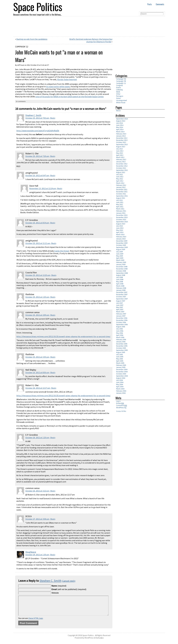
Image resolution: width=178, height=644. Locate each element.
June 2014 (120, 125)
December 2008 (122, 267)
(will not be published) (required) (69, 589)
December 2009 (122, 241)
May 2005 (120, 359)
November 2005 (122, 346)
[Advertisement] (137, 54)
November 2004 (122, 372)
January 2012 (121, 187)
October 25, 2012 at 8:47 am (37, 175)
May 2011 (120, 205)
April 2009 (120, 258)
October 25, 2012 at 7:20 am (37, 156)
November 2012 (122, 166)
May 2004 (120, 385)
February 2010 (121, 237)
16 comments (21, 101)
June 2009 (120, 254)
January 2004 (121, 393)
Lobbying (119, 90)
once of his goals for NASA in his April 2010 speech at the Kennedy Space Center (69, 97)
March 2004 (120, 389)
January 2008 (121, 290)
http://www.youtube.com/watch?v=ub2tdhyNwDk (38, 131)
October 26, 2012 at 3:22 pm (37, 491)
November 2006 (122, 320)
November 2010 (122, 217)
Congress (119, 85)
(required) (59, 586)
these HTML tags (36, 622)
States (118, 98)
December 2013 (122, 138)
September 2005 (122, 350)
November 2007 (122, 295)
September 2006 (122, 325)
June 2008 (120, 280)
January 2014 (121, 136)
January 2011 (121, 213)
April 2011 (120, 207)
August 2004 (121, 378)
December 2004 (122, 370)
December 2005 (122, 344)
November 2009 (122, 243)
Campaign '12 (22, 47)
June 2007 (120, 305)
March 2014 (120, 132)
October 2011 (121, 194)
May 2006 (120, 333)
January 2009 (121, 265)
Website (55, 593)
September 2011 (122, 196)
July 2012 (119, 175)
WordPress (89, 642)
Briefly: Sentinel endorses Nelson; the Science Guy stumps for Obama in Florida (91, 40)
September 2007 (122, 299)
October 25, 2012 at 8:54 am (37, 223)
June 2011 (120, 202)
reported (67, 79)
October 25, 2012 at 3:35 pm (37, 357)
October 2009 (121, 245)
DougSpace (31, 552)
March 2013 (120, 157)
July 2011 (119, 200)
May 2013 (120, 153)
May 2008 (120, 282)
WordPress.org (121, 408)
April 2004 (120, 387)
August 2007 (121, 301)
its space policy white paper (58, 86)
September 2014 (122, 119)
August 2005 (121, 352)
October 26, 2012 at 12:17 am (38, 388)
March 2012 (120, 183)
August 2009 (121, 250)
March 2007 (120, 312)
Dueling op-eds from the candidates (32, 39)
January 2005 (121, 367)
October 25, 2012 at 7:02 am (37, 118)
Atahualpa (99, 642)
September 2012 (122, 170)
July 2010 (119, 226)
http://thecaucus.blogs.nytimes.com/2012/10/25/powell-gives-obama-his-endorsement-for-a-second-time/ (63, 336)
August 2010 (121, 224)
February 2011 (121, 211)
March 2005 (120, 363)
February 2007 (121, 314)
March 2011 (120, 209)
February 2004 (121, 391)
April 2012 (120, 181)
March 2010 (120, 235)
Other (118, 94)
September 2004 (122, 376)
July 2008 (119, 277)
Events (118, 88)
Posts (150, 4)
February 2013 (121, 160)
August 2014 (121, 121)
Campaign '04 (121, 79)
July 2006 (119, 329)
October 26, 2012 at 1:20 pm (37, 438)
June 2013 (120, 151)
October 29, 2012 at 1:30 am (37, 555)
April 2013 (120, 155)
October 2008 (121, 271)
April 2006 (120, 335)
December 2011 (122, 190)
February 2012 (121, 185)
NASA (118, 92)
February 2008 (121, 288)
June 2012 (120, 177)
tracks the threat (62, 251)
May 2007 (120, 307)
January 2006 (121, 342)
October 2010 (121, 220)
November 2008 (122, 269)
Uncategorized (121, 100)
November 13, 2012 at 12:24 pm (43, 188)
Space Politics (88, 639)
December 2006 (122, 318)
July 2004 (119, 380)
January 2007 (121, 316)
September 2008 (122, 273)
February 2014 (121, 134)
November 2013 (122, 140)
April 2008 (120, 284)
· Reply (52, 118)
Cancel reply (69, 581)
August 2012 (121, 172)
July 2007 (119, 303)
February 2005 (121, 365)
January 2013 (121, 162)
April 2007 (120, 310)
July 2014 (119, 123)
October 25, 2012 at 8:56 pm (37, 372)
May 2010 (120, 230)
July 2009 (119, 252)
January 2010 (121, 239)
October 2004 (121, 374)
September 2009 (122, 247)
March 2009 (120, 260)
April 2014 (120, 130)
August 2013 (121, 147)
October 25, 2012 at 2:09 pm (37, 315)
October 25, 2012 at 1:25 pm (37, 297)
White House (121, 103)
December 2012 (122, 164)
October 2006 (121, 322)
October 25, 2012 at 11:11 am (38, 243)
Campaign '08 (121, 81)
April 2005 (120, 361)
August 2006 (121, 327)
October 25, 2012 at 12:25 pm (38, 275)
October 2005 (121, 348)
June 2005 (120, 357)
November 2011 (122, 192)
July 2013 (119, 149)
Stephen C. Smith (33, 115)
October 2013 (121, 142)
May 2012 (120, 179)
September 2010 (122, 222)
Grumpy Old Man (121, 411)
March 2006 (120, 337)
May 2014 (120, 127)
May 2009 (120, 256)
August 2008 (121, 275)
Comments (160, 4)
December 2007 (122, 292)
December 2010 (122, 215)
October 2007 (121, 297)
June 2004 (120, 382)
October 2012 (121, 168)
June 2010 (120, 228)
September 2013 (122, 145)
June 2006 (120, 331)
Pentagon (120, 96)
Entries (120, 403)
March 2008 (120, 286)
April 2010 (120, 232)
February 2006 (121, 340)
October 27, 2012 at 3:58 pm (37, 519)
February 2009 (121, 262)
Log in (118, 401)
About (118, 111)
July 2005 (119, 355)
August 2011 (121, 198)
